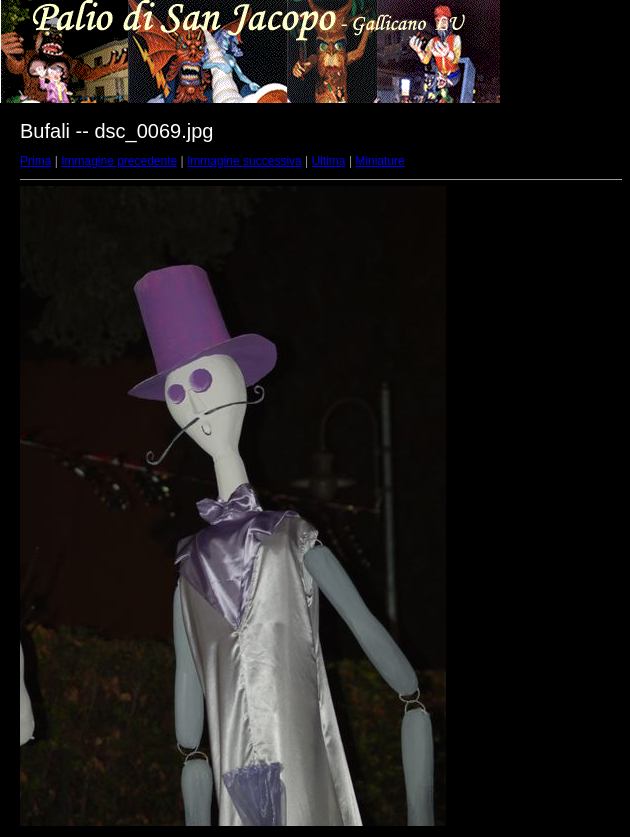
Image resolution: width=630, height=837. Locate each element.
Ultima (329, 161)
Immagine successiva (244, 161)
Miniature (379, 161)
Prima (35, 161)
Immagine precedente (119, 161)
